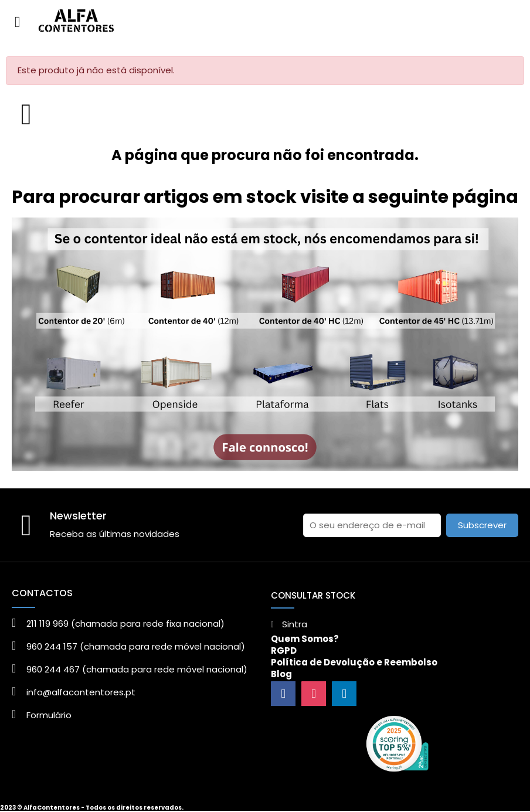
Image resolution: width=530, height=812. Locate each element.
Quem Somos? (305, 639)
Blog (281, 674)
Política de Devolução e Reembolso (354, 662)
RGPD (284, 650)
